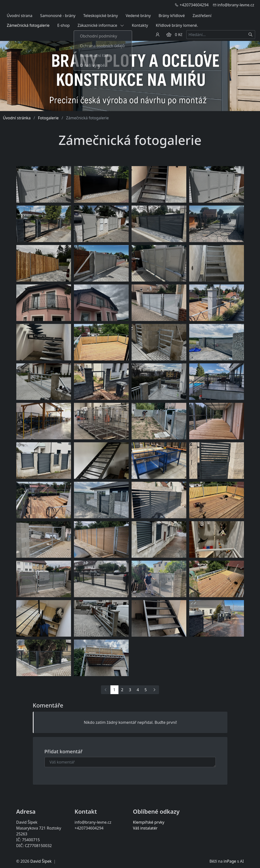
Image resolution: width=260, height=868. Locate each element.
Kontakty (140, 25)
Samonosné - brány (58, 16)
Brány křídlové (172, 16)
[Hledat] (251, 35)
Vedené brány (138, 16)
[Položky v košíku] (169, 35)
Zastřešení (202, 16)
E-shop (64, 25)
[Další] (154, 690)
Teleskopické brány (100, 16)
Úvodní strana (20, 16)
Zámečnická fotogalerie (28, 25)
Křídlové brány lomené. (177, 25)
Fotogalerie (48, 118)
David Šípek (41, 861)
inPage (230, 861)
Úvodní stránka (17, 118)
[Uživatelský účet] (158, 35)
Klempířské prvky (149, 822)
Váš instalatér (145, 828)
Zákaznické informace (101, 25)
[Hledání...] (216, 35)
